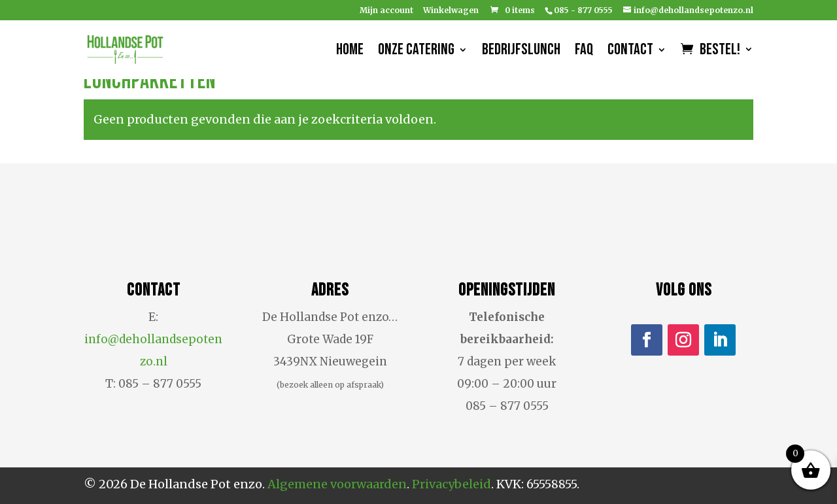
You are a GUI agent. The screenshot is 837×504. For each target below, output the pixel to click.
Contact (630, 52)
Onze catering (416, 52)
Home (350, 52)
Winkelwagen (451, 11)
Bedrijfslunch (521, 52)
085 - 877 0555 (583, 10)
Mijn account (386, 11)
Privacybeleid (452, 484)
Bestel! (720, 52)
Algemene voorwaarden (337, 484)
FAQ (584, 52)
